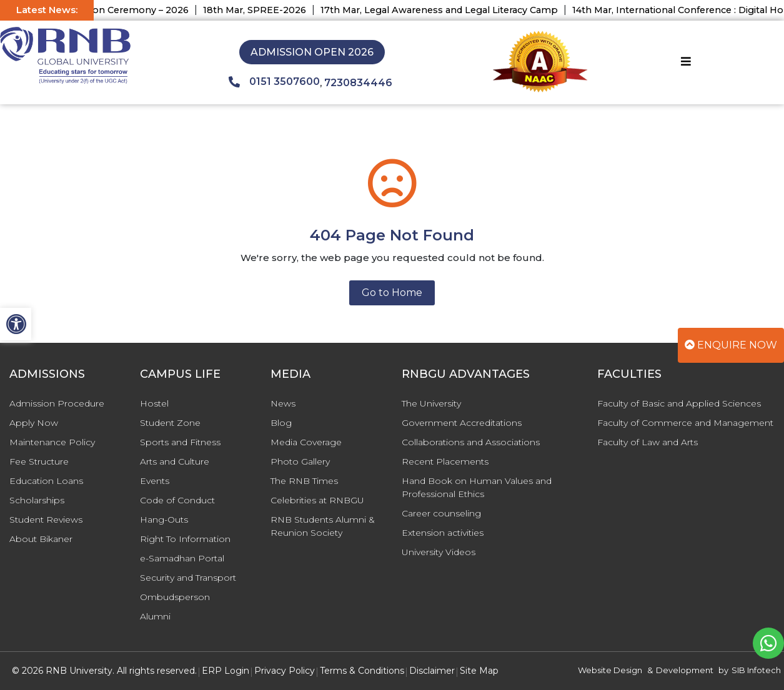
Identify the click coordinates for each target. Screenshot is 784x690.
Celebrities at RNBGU (317, 500)
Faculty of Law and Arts (648, 442)
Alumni (155, 616)
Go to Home (392, 293)
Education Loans (46, 481)
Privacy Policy (285, 671)
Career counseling (441, 513)
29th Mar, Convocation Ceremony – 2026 (103, 10)
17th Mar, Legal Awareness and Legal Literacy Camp (447, 10)
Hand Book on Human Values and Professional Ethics (477, 487)
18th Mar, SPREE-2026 (263, 10)
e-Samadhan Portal (182, 558)
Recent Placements (445, 461)
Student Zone (170, 423)
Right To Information (185, 539)
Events (155, 481)
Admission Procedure (57, 403)
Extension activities (443, 533)
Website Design (610, 670)
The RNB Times (304, 481)
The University (431, 403)
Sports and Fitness (180, 442)
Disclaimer (432, 671)
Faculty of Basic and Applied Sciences (679, 403)
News (283, 403)
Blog (281, 423)
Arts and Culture (175, 461)
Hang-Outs (164, 520)
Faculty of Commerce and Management (685, 423)
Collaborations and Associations (471, 442)
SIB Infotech (756, 670)
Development (685, 670)
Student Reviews (46, 520)
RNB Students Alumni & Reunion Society (323, 526)
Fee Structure (39, 461)
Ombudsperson (175, 597)
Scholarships (37, 500)
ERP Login (226, 671)
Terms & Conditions (362, 671)
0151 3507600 (274, 82)
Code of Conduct (177, 500)
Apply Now (34, 423)
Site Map (479, 671)
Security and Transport (188, 578)
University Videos (439, 552)
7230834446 (358, 83)
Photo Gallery (300, 461)
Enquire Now (731, 345)
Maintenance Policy (52, 442)
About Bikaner (41, 539)
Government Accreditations (462, 423)
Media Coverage (306, 442)
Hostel (154, 403)
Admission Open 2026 (312, 52)
